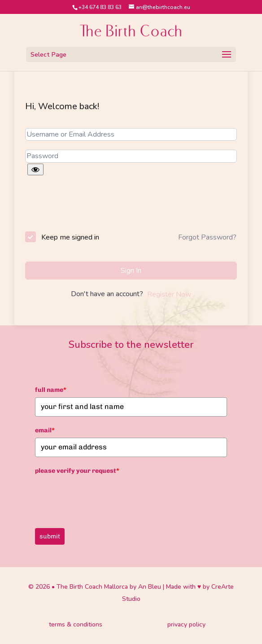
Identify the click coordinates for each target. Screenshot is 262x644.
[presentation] (86, 205)
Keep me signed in (70, 237)
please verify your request (77, 471)
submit (50, 536)
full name (51, 390)
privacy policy (186, 624)
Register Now (169, 294)
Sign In (131, 271)
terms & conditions (76, 624)
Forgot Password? (207, 237)
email (45, 430)
